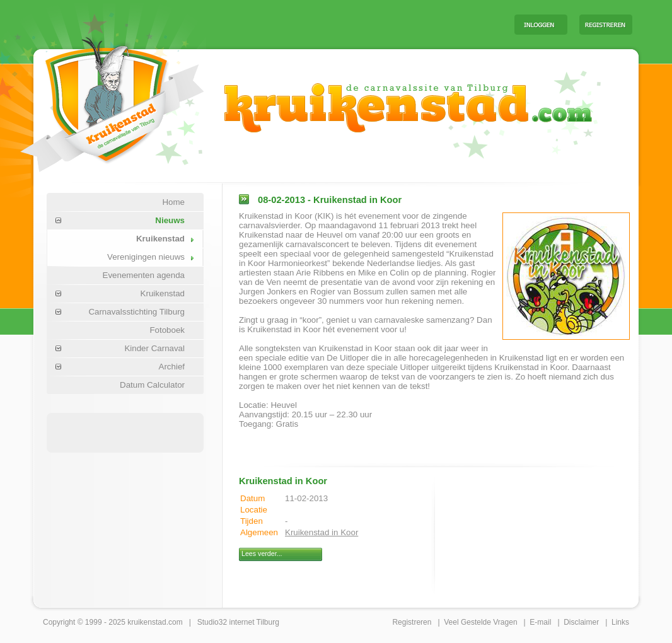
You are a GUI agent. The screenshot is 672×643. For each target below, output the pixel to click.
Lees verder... (262, 553)
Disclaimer (581, 622)
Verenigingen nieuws (146, 257)
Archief (172, 367)
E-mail (540, 622)
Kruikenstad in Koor (322, 532)
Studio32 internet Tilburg (238, 622)
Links (620, 622)
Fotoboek (167, 330)
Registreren (412, 622)
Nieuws (170, 220)
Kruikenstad (160, 239)
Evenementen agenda (144, 275)
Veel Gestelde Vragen (480, 622)
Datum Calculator (152, 385)
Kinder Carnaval (154, 348)
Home (173, 202)
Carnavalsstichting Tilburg (136, 312)
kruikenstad (147, 622)
